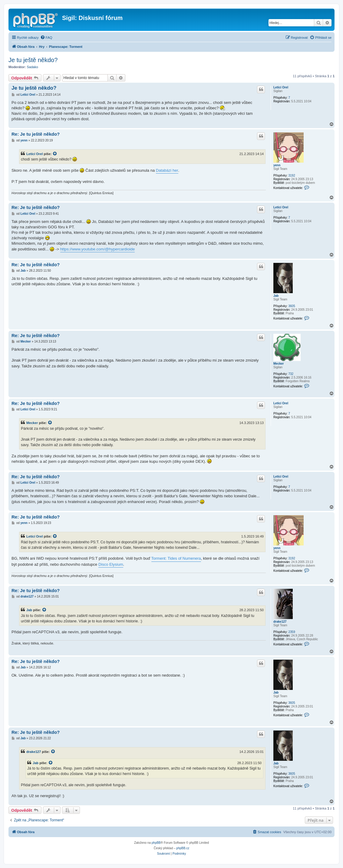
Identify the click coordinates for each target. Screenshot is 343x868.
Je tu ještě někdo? (33, 60)
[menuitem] (46, 38)
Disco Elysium (111, 564)
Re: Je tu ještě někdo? (36, 134)
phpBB (156, 843)
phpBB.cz (183, 848)
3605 (292, 306)
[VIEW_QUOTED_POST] (55, 154)
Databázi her (167, 170)
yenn (277, 165)
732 (291, 374)
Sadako (33, 67)
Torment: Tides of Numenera (176, 558)
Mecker (279, 364)
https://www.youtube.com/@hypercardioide (98, 249)
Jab (276, 296)
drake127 (280, 622)
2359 (292, 632)
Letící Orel (281, 87)
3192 (292, 176)
